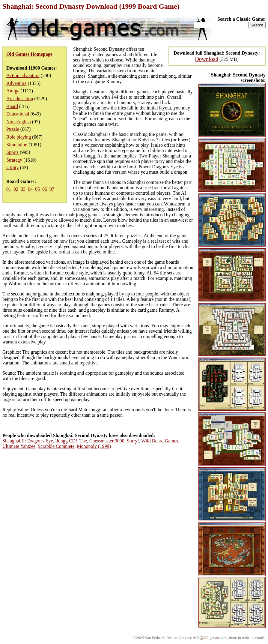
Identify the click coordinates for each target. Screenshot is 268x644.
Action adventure (23, 75)
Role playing (19, 137)
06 (45, 189)
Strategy (14, 160)
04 (30, 189)
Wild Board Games (160, 441)
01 (9, 189)
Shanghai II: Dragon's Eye (28, 441)
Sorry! (133, 441)
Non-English (19, 122)
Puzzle (13, 129)
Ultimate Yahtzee (19, 446)
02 (16, 189)
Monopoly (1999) (94, 446)
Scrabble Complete (56, 446)
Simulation (17, 145)
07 (52, 189)
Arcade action (20, 99)
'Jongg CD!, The (71, 441)
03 (23, 189)
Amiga (13, 91)
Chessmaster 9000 (107, 441)
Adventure (16, 83)
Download (207, 59)
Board (12, 106)
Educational (18, 114)
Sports (12, 152)
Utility (13, 168)
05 (37, 189)
